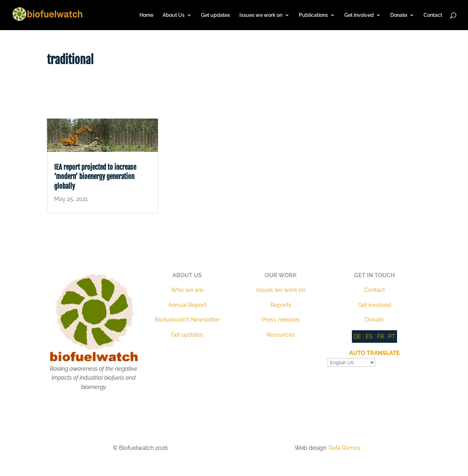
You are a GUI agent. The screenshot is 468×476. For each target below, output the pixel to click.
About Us (174, 15)
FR (380, 336)
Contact (433, 15)
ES (369, 336)
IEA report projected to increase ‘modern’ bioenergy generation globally (95, 177)
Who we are (187, 290)
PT (392, 336)
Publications (313, 15)
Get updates (216, 15)
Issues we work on (261, 15)
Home (146, 15)
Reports (281, 305)
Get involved (359, 15)
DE (357, 336)
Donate (399, 15)
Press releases (281, 320)
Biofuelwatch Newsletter (187, 320)
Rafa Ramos (345, 448)
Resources (281, 335)
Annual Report (187, 305)
